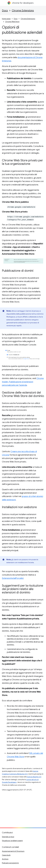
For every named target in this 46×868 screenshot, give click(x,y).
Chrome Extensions (23, 11)
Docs (5, 11)
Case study (6, 855)
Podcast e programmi (10, 863)
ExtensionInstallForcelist (13, 578)
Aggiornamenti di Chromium (13, 851)
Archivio (5, 859)
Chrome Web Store (12, 22)
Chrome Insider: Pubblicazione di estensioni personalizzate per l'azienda (23, 382)
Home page (6, 19)
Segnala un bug (8, 837)
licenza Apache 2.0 (34, 777)
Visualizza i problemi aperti (12, 841)
